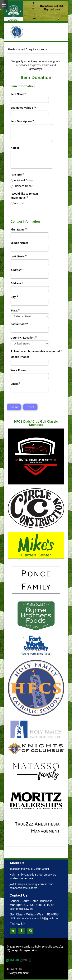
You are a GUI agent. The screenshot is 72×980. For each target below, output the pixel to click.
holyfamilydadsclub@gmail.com (40, 918)
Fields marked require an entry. (28, 49)
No (23, 203)
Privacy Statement (18, 973)
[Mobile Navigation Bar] (4, 4)
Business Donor (23, 186)
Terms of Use (15, 969)
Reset (30, 407)
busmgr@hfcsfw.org (22, 909)
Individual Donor (23, 180)
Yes (16, 203)
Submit (14, 407)
